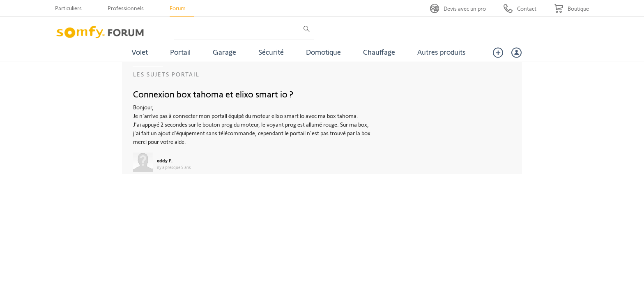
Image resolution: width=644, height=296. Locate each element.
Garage (224, 52)
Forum (178, 8)
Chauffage (379, 52)
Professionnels (126, 8)
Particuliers (68, 8)
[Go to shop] (572, 8)
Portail (180, 52)
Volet (140, 52)
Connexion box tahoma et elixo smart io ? (213, 94)
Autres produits (442, 52)
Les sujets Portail (166, 74)
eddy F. (165, 160)
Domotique (323, 52)
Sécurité (271, 52)
